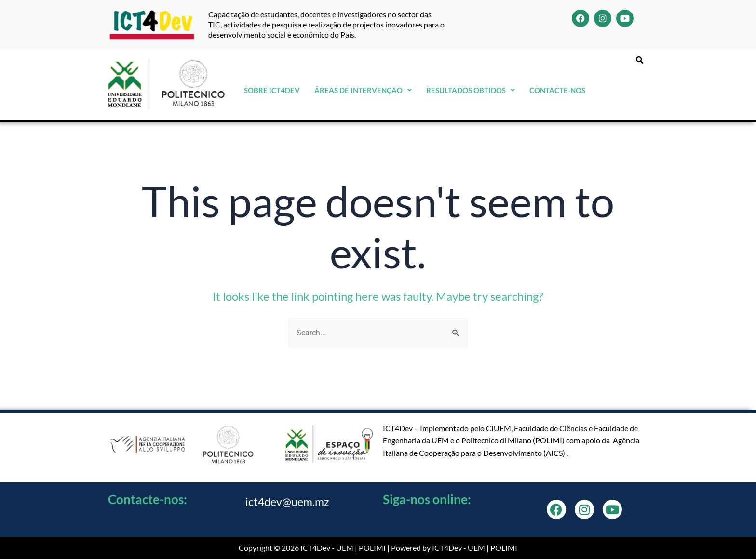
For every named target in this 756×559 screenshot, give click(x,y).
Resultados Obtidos (471, 90)
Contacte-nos (557, 90)
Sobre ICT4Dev (272, 90)
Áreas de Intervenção (363, 90)
